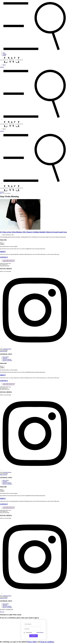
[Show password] (39, 629)
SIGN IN (34, 636)
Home (1, 193)
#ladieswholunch (4, 351)
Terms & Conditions (47, 642)
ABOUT (3, 252)
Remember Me (29, 633)
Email (1, 243)
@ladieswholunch (7, 349)
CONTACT (4, 257)
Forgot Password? (40, 632)
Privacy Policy (32, 642)
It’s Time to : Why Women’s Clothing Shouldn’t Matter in (33, 232)
